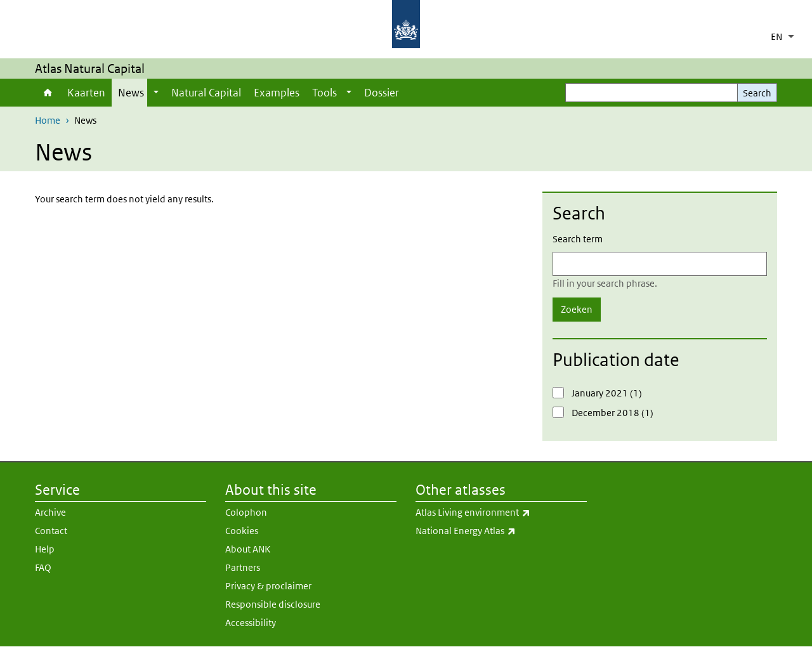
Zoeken (577, 309)
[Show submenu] (156, 93)
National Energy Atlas (501, 531)
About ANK (248, 549)
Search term (578, 239)
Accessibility (251, 623)
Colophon (246, 512)
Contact (51, 531)
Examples (277, 93)
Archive (50, 512)
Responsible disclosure (273, 604)
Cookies (242, 531)
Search (757, 93)
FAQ (43, 567)
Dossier (382, 93)
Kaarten (86, 93)
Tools (324, 93)
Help (45, 549)
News (131, 93)
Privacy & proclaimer (268, 586)
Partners (243, 567)
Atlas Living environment (501, 513)
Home (48, 93)
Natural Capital (206, 93)
